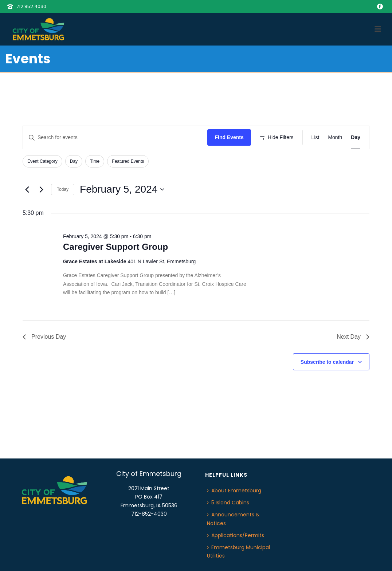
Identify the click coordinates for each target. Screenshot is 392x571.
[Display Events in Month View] (335, 137)
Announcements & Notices (233, 519)
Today (63, 189)
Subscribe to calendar (327, 362)
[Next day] (41, 189)
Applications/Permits (236, 535)
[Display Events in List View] (315, 137)
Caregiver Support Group (115, 247)
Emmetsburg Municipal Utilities (238, 552)
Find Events (229, 137)
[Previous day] (27, 189)
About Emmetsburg (234, 491)
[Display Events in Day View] (356, 137)
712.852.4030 (31, 6)
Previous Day (44, 337)
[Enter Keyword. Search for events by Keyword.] (115, 137)
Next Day (353, 337)
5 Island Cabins (228, 503)
